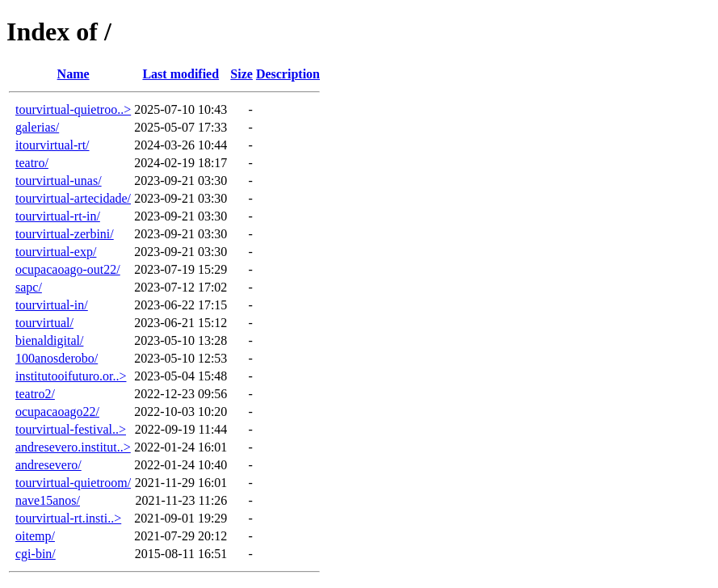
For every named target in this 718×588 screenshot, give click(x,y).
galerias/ (37, 127)
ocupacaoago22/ (57, 412)
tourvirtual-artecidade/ (73, 198)
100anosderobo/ (57, 358)
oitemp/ (35, 536)
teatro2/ (35, 394)
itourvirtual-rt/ (52, 145)
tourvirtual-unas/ (59, 181)
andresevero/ (48, 465)
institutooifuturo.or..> (71, 376)
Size (241, 74)
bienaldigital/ (49, 340)
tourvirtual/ (44, 323)
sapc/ (29, 287)
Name (73, 74)
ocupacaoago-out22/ (68, 269)
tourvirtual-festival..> (71, 429)
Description (288, 74)
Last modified (181, 74)
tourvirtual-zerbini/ (65, 234)
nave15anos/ (48, 500)
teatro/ (32, 163)
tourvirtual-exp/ (56, 252)
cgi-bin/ (36, 554)
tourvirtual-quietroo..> (73, 109)
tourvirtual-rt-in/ (58, 216)
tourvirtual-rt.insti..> (68, 518)
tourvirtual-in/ (52, 305)
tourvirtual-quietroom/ (73, 483)
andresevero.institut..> (73, 447)
